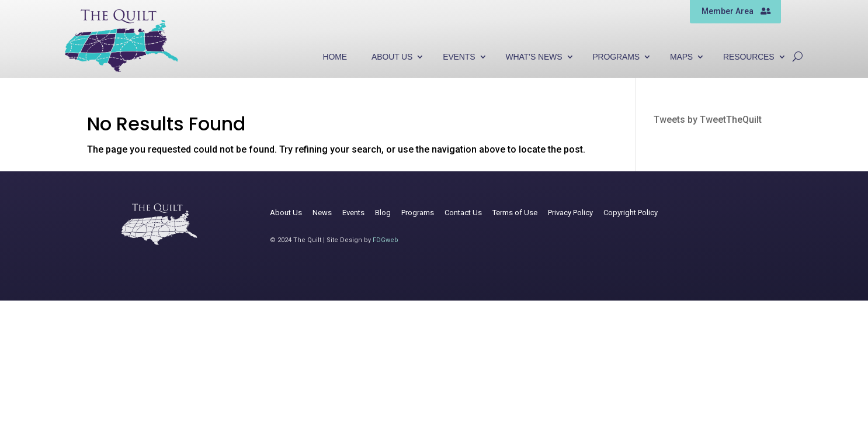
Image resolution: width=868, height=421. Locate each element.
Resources (749, 57)
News (322, 213)
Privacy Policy (570, 213)
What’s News (534, 57)
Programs (616, 57)
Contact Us (463, 213)
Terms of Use (515, 213)
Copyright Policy (631, 213)
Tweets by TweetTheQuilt (708, 120)
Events (459, 57)
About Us (392, 57)
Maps (681, 57)
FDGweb (386, 240)
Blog (383, 213)
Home (335, 57)
